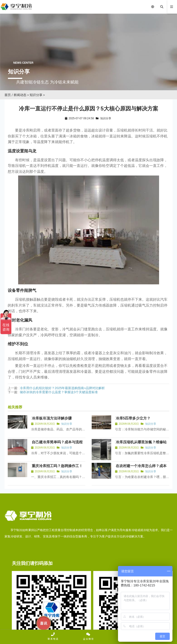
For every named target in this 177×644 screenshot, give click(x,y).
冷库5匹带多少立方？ (133, 418)
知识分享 (36, 95)
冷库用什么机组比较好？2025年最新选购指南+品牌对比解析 (62, 388)
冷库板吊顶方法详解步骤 (52, 418)
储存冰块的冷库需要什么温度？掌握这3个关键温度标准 (59, 392)
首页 (8, 95)
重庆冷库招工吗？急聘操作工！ (57, 466)
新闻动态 (20, 95)
